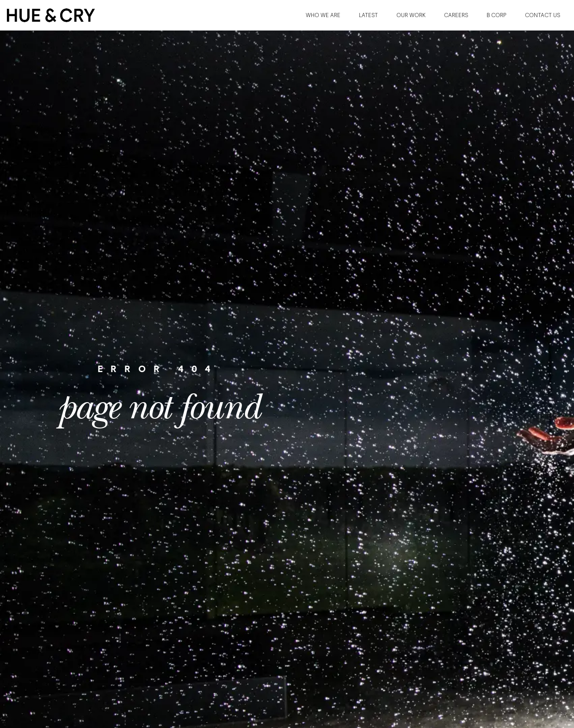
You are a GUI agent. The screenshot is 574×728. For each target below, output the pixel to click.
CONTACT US (543, 15)
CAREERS (456, 15)
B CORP (497, 15)
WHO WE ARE (323, 15)
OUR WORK (411, 15)
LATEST (368, 15)
